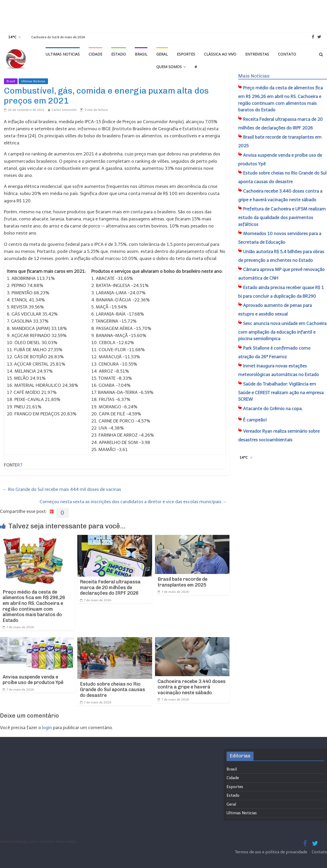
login (47, 728)
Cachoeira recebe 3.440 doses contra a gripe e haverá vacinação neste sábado (192, 687)
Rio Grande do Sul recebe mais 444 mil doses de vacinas (62, 489)
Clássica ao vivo (220, 54)
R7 (20, 465)
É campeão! (255, 420)
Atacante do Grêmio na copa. (273, 409)
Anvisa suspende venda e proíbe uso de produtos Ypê (33, 680)
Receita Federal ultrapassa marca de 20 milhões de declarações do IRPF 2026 (110, 587)
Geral (162, 54)
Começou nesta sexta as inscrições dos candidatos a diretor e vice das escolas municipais (133, 502)
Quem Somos (169, 67)
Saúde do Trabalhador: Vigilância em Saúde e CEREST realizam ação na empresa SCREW (281, 392)
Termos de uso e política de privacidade (272, 852)
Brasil (141, 54)
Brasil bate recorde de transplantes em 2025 (183, 582)
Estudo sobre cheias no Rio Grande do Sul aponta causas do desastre (112, 690)
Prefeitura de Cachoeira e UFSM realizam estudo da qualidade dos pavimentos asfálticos (282, 217)
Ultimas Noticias (63, 54)
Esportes (186, 54)
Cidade (95, 54)
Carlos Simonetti (64, 110)
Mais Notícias (254, 76)
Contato (287, 54)
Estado (119, 54)
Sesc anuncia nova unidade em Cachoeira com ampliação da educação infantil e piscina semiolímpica (282, 331)
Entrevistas (257, 54)
